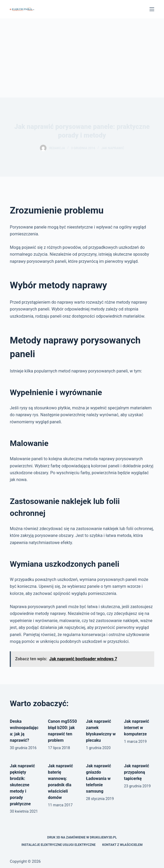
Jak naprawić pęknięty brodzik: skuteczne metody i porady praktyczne (22, 785)
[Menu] (152, 9)
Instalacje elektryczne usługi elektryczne (58, 845)
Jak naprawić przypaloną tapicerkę (137, 772)
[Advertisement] (82, 58)
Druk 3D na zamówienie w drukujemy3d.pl (82, 837)
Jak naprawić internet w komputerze (137, 728)
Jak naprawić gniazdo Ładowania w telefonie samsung (99, 779)
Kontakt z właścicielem (122, 845)
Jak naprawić (113, 148)
